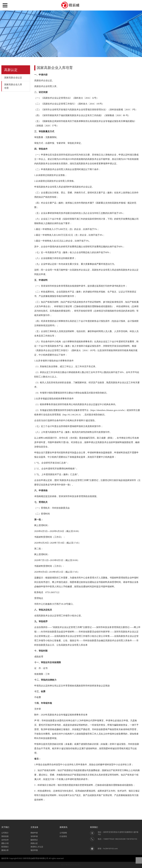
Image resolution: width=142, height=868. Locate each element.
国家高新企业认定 (13, 78)
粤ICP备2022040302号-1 (71, 865)
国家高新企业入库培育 (13, 86)
